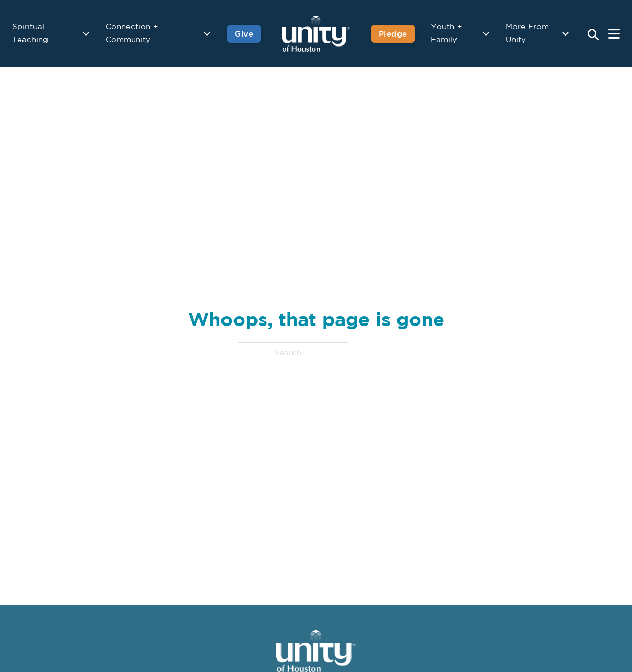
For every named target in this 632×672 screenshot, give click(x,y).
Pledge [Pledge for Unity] (393, 34)
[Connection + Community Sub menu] (207, 34)
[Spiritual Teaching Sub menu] (86, 34)
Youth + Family (447, 34)
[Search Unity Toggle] (593, 35)
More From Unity (527, 34)
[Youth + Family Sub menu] (486, 34)
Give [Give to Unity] (244, 34)
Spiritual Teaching (30, 34)
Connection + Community (132, 34)
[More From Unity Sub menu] (565, 34)
